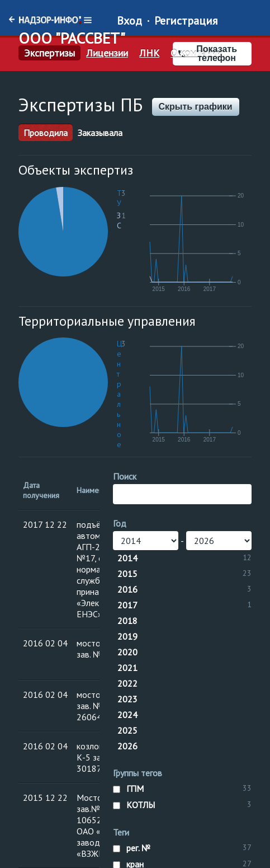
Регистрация (186, 21)
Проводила (46, 133)
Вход (129, 21)
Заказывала (100, 133)
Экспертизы (49, 53)
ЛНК (149, 53)
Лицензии (107, 53)
